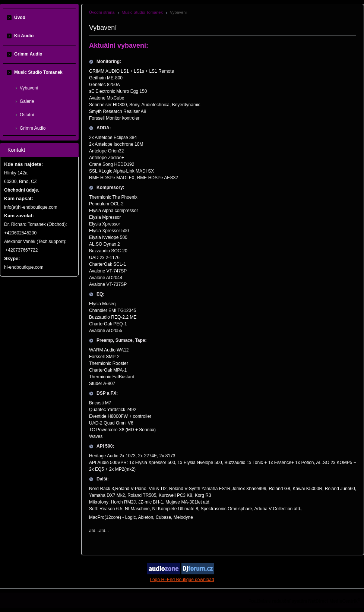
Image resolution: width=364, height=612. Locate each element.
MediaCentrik (343, 601)
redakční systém (289, 601)
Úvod (20, 18)
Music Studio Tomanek (142, 12)
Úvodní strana (102, 12)
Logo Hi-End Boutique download (182, 580)
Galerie (27, 101)
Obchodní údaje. (22, 190)
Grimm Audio (28, 54)
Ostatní (27, 115)
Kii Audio (24, 36)
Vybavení (29, 88)
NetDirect (318, 601)
